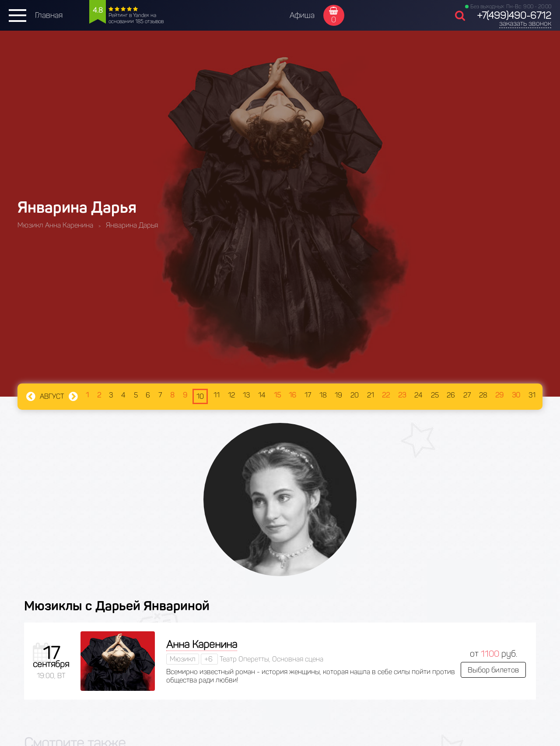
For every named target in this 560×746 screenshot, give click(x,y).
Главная (49, 15)
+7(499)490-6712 (514, 16)
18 (323, 395)
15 (277, 395)
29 (499, 395)
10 (200, 396)
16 (292, 395)
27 (467, 395)
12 (231, 395)
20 (355, 395)
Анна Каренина (202, 644)
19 (338, 395)
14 (262, 395)
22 (386, 395)
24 (418, 395)
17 (308, 395)
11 (217, 395)
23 (402, 395)
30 (516, 395)
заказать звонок (525, 23)
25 (435, 395)
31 (532, 395)
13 (246, 395)
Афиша (302, 15)
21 (371, 395)
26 (451, 395)
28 (483, 395)
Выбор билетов (493, 670)
